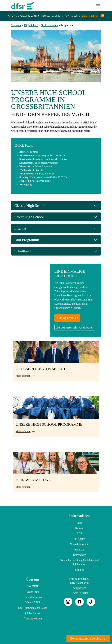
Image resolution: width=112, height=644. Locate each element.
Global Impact (33, 613)
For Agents (79, 539)
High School (31, 25)
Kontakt (79, 528)
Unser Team (33, 592)
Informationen (79, 516)
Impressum (79, 550)
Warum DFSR (33, 602)
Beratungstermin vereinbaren (75, 327)
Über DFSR (33, 586)
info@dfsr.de (79, 588)
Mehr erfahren (23, 376)
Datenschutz (79, 555)
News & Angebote (79, 544)
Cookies (79, 570)
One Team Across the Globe (33, 608)
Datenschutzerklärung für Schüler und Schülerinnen (79, 562)
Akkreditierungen (33, 618)
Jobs (79, 523)
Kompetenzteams (33, 597)
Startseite (16, 25)
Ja (42, 170)
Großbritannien (49, 25)
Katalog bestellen (67, 318)
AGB (79, 533)
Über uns (33, 579)
